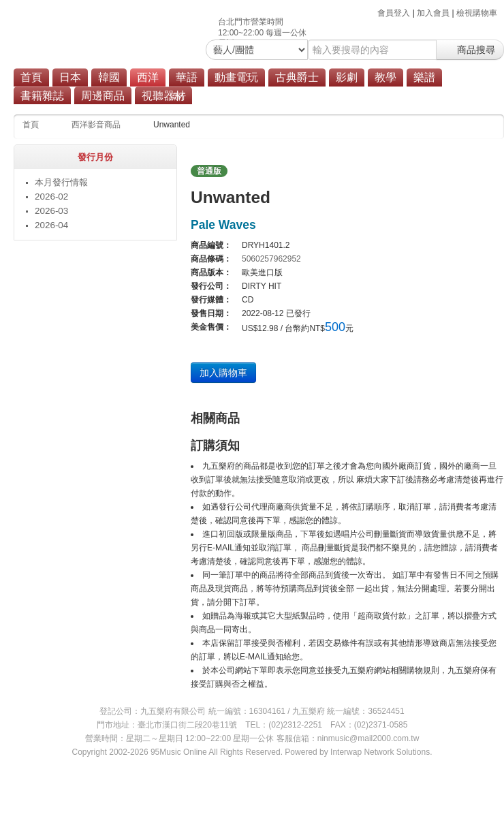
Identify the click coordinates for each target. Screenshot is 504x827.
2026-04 (51, 225)
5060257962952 (271, 259)
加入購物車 (223, 373)
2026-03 (51, 211)
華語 (187, 77)
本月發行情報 (61, 182)
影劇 (347, 77)
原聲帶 (273, 97)
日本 (70, 77)
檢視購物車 (477, 13)
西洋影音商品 (96, 125)
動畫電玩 (236, 77)
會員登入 (394, 13)
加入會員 (433, 13)
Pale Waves (223, 225)
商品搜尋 (470, 50)
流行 (178, 97)
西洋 (148, 77)
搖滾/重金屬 (224, 97)
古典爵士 (297, 77)
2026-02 (51, 197)
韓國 (109, 77)
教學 (385, 77)
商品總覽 (318, 97)
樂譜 (424, 77)
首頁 (31, 77)
